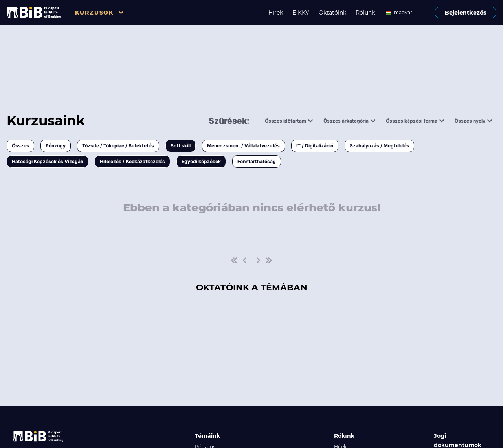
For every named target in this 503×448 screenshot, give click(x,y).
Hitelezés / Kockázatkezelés (132, 161)
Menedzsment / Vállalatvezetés (243, 146)
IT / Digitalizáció (315, 146)
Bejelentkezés (466, 13)
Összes (20, 146)
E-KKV (301, 13)
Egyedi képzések (201, 161)
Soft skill (181, 146)
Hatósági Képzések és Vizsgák (48, 161)
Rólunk (365, 13)
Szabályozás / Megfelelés (379, 146)
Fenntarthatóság (257, 161)
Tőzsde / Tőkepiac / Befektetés (118, 146)
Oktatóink (332, 13)
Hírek (276, 13)
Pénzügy (56, 146)
